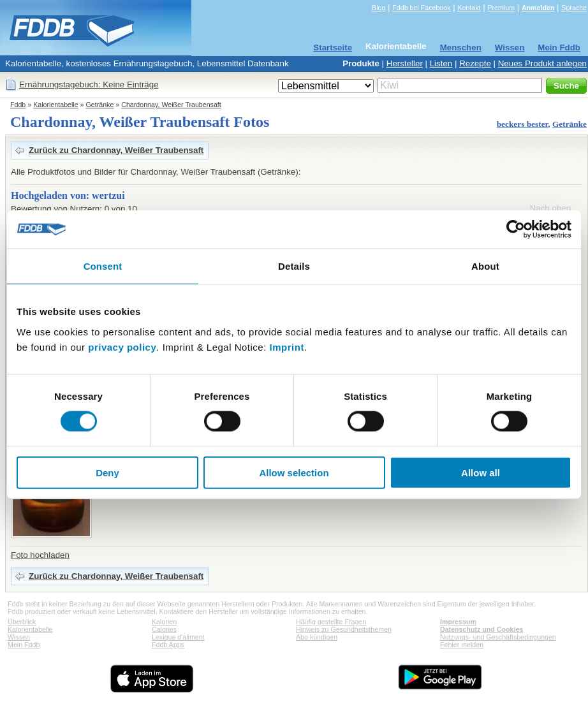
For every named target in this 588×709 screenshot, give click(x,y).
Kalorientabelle (396, 46)
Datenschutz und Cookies (481, 629)
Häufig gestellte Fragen (331, 622)
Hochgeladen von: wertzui (68, 195)
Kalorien (164, 622)
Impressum (458, 622)
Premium (501, 8)
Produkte (361, 63)
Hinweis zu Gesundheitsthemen (344, 629)
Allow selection (294, 472)
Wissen (510, 48)
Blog (379, 8)
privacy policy (122, 347)
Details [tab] (294, 266)
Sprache (574, 8)
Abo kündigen (317, 637)
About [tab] (485, 266)
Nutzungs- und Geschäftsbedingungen (498, 637)
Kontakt (469, 8)
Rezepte (475, 63)
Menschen (461, 48)
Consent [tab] (103, 266)
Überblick (22, 622)
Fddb (18, 105)
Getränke (100, 105)
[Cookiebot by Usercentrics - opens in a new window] (516, 230)
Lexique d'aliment (178, 637)
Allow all (481, 472)
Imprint (287, 347)
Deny (107, 472)
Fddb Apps (168, 645)
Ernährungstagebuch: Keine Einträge (89, 84)
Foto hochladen (40, 555)
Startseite (333, 48)
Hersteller (405, 63)
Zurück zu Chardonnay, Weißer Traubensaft (116, 150)
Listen (441, 63)
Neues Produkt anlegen (542, 63)
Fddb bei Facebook (421, 8)
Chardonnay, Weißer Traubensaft (171, 105)
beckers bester (523, 124)
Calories (164, 629)
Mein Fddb (559, 48)
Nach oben (550, 208)
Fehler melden (462, 645)
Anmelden (538, 8)
